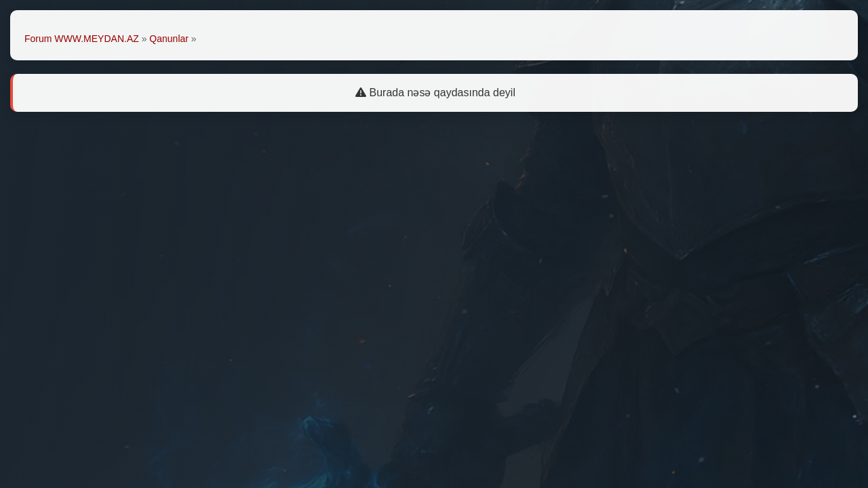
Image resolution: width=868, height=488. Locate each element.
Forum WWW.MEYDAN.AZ (82, 39)
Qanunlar (169, 39)
